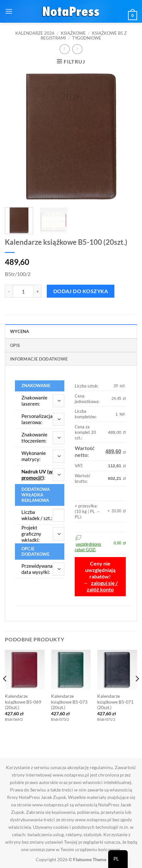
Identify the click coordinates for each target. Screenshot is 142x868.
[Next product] (65, 49)
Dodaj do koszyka (81, 291)
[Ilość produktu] (23, 291)
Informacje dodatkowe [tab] (39, 359)
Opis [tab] (15, 345)
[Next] (137, 692)
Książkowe (73, 33)
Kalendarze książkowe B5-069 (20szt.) (23, 702)
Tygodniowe (87, 38)
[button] (9, 11)
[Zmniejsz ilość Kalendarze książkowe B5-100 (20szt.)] (9, 291)
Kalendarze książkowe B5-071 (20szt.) (115, 702)
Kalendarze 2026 (35, 33)
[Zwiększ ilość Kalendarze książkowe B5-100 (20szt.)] (38, 291)
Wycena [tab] (20, 331)
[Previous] (5, 692)
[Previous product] (77, 49)
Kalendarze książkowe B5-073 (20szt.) (69, 702)
